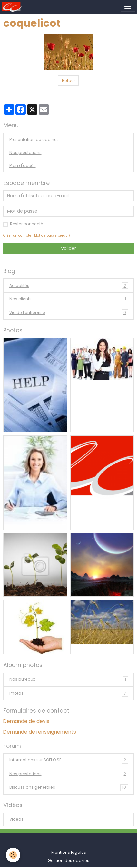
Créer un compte (17, 235)
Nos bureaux (69, 679)
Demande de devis (26, 721)
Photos (69, 693)
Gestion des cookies (68, 860)
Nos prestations (25, 153)
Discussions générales (69, 787)
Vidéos (16, 819)
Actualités (69, 286)
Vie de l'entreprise (69, 313)
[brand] (13, 7)
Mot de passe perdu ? (52, 235)
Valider (68, 248)
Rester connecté (27, 224)
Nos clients (69, 299)
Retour (68, 80)
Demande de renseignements (40, 732)
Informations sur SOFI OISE (69, 760)
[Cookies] (13, 855)
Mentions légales (69, 852)
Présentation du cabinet (34, 139)
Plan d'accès (23, 166)
